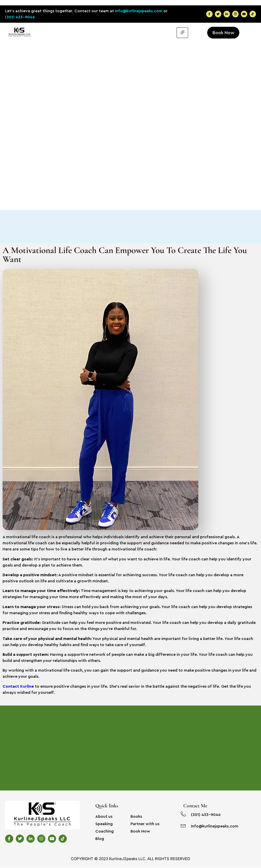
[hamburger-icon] (182, 33)
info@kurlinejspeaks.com (139, 11)
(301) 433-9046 (20, 17)
